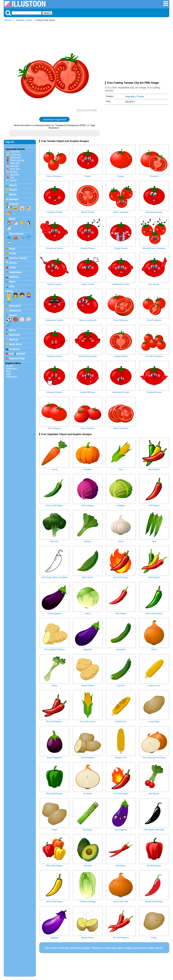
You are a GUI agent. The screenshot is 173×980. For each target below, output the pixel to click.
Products (14, 349)
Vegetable (20, 20)
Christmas (15, 155)
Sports (13, 315)
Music (13, 330)
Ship (12, 286)
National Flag (17, 358)
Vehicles (14, 277)
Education (15, 306)
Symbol (21, 354)
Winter (14, 180)
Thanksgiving (17, 160)
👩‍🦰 (29, 295)
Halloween (16, 157)
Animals (14, 204)
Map (9, 371)
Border (10, 366)
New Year (15, 169)
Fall (12, 178)
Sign (9, 374)
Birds (12, 219)
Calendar (15, 152)
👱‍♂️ (9, 300)
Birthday (14, 166)
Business (15, 335)
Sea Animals (16, 234)
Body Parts (16, 344)
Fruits (13, 267)
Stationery (15, 311)
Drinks (13, 263)
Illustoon (8, 20)
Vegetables (15, 272)
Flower (13, 190)
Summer (15, 175)
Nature (13, 185)
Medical (14, 340)
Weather (14, 199)
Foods (13, 253)
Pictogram (12, 377)
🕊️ (9, 228)
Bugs (12, 249)
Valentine (15, 163)
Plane (12, 282)
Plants (13, 195)
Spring (14, 172)
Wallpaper (12, 369)
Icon (12, 354)
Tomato (29, 20)
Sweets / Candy (18, 258)
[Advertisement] (137, 52)
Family (9, 291)
